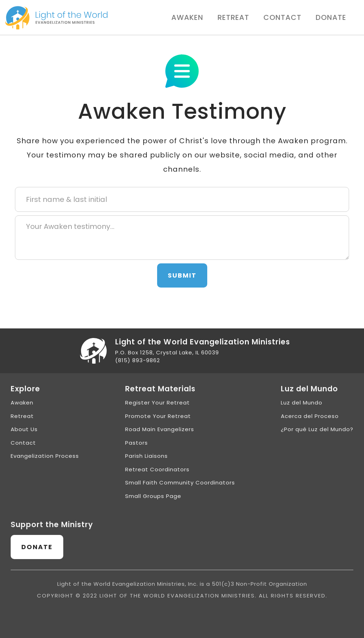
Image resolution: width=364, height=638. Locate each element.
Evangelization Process (45, 456)
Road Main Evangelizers (160, 429)
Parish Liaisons (146, 456)
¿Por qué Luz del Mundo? (317, 429)
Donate (331, 17)
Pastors (136, 443)
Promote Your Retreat (158, 416)
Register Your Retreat (157, 403)
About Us (24, 429)
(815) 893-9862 (138, 360)
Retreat (233, 17)
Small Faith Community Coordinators (180, 482)
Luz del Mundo (302, 403)
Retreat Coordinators (157, 469)
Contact (282, 17)
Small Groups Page (153, 496)
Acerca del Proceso (310, 416)
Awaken (187, 17)
